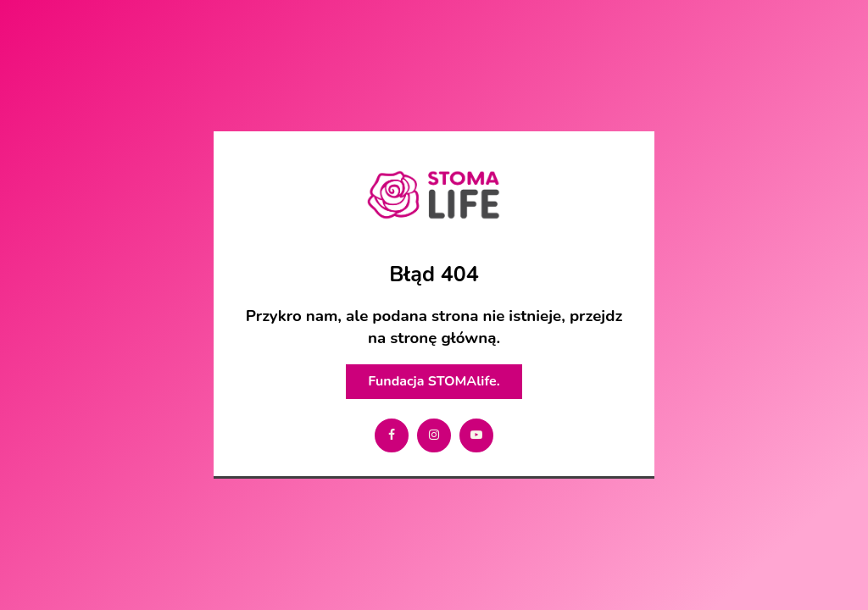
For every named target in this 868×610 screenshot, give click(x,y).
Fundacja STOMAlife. (434, 381)
